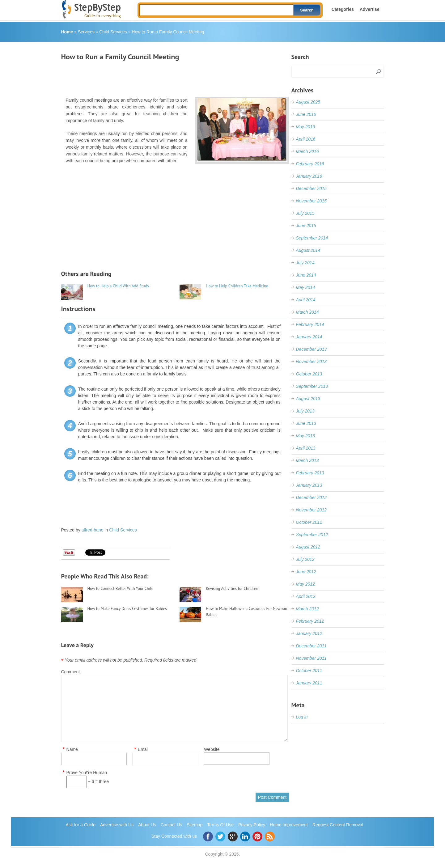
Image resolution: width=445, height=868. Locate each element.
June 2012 (306, 572)
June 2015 (306, 226)
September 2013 (312, 386)
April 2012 (306, 596)
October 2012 (309, 522)
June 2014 (306, 275)
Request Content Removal (338, 825)
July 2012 (305, 559)
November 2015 (311, 201)
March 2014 (307, 312)
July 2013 (305, 411)
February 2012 (310, 621)
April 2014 (306, 300)
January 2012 (309, 633)
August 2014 (308, 250)
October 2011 (309, 671)
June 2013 (306, 423)
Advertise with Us (117, 825)
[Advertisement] (174, 77)
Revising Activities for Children (232, 589)
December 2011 (311, 646)
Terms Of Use (220, 825)
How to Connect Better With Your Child (121, 589)
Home (67, 32)
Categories (343, 9)
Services (86, 32)
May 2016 (305, 127)
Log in (302, 717)
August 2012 (308, 547)
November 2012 (311, 510)
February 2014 (310, 324)
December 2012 (311, 498)
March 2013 (307, 460)
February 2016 (310, 164)
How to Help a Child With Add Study (118, 286)
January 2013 (309, 485)
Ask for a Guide (81, 825)
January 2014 (309, 337)
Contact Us (171, 825)
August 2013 (308, 399)
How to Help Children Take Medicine (237, 286)
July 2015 (305, 213)
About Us (147, 825)
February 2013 (310, 473)
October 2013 (309, 374)
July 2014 (305, 263)
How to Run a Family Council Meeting (168, 32)
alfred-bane (93, 530)
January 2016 (309, 176)
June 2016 (306, 114)
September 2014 (312, 238)
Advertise (370, 9)
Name (72, 749)
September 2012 (312, 535)
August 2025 (308, 102)
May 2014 (305, 287)
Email (143, 749)
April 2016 (306, 139)
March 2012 (307, 609)
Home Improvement (289, 825)
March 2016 (307, 151)
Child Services (113, 32)
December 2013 (311, 349)
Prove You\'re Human (87, 773)
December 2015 (311, 188)
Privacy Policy (252, 825)
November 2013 (311, 362)
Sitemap (195, 825)
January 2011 (309, 683)
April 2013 (306, 448)
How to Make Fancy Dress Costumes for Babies (127, 609)
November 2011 (311, 658)
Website (212, 749)
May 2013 (305, 436)
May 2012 (305, 584)
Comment (71, 672)
